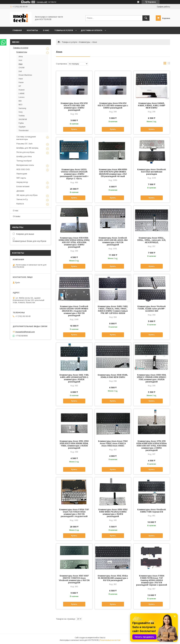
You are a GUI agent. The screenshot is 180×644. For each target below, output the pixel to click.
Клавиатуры (85, 42)
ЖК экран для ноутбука (27, 195)
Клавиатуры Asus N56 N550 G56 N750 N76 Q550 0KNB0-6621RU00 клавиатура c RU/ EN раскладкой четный (113, 173)
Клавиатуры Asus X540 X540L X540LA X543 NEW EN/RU (113, 376)
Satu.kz (102, 638)
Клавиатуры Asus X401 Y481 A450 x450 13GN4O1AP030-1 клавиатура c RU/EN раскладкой (74, 378)
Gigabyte (22, 127)
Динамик (20, 191)
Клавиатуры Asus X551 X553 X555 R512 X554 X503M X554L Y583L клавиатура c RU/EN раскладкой (74, 445)
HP (20, 86)
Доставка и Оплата (92, 30)
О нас (46, 30)
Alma (21, 57)
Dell (20, 71)
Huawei (22, 90)
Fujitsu (21, 123)
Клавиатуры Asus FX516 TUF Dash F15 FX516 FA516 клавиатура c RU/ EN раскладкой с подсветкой (74, 513)
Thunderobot (23, 131)
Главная (17, 30)
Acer (20, 60)
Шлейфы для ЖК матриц (27, 148)
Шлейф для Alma (24, 156)
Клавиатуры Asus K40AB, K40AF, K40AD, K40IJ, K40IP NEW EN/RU (152, 105)
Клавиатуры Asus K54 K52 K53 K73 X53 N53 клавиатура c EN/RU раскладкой (113, 105)
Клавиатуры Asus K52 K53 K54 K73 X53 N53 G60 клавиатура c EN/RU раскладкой (74, 107)
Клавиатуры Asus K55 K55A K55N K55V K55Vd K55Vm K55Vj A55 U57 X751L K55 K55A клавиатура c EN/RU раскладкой (74, 242)
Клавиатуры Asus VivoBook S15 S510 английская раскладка (152, 172)
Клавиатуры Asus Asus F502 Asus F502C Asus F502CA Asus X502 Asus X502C (113, 443)
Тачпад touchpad (24, 161)
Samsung (22, 108)
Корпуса (20, 204)
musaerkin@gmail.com (25, 332)
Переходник (22, 174)
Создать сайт (42, 2)
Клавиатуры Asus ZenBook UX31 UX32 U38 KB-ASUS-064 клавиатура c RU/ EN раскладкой (113, 241)
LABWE (22, 94)
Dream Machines (25, 75)
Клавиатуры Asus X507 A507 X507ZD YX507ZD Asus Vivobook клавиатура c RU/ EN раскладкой (74, 579)
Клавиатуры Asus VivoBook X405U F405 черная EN (152, 511)
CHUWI (21, 68)
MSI (20, 101)
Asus (20, 64)
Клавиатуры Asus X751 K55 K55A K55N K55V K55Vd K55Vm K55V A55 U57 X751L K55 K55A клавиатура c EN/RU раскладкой (152, 446)
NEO (20, 105)
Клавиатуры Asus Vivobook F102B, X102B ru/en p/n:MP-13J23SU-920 (152, 309)
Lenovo (21, 97)
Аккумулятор (22, 182)
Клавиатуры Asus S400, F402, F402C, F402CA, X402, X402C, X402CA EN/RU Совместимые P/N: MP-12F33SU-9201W (113, 310)
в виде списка (169, 64)
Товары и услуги (64, 30)
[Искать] (146, 18)
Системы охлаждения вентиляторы (26, 138)
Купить (74, 129)
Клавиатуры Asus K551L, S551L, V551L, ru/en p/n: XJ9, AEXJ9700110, (152, 240)
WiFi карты (21, 178)
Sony (21, 112)
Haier (21, 79)
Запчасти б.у (22, 199)
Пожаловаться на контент (110, 640)
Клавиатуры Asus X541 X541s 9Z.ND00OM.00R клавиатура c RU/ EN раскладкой (113, 578)
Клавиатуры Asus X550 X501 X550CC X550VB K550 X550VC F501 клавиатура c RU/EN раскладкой (152, 378)
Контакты (32, 30)
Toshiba (22, 116)
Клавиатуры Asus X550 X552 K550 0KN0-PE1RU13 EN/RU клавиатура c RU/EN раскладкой (113, 513)
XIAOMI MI (23, 119)
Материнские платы (25, 165)
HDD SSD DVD (23, 169)
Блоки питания (23, 186)
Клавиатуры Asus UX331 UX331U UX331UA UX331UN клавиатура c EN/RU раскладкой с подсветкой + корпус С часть (74, 174)
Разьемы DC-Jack (24, 144)
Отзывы (17, 216)
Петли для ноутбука (25, 152)
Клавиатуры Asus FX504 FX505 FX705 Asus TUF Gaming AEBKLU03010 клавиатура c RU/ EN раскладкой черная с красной (152, 580)
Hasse (21, 82)
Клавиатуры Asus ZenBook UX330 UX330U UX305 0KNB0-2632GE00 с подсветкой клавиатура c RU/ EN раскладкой (74, 311)
